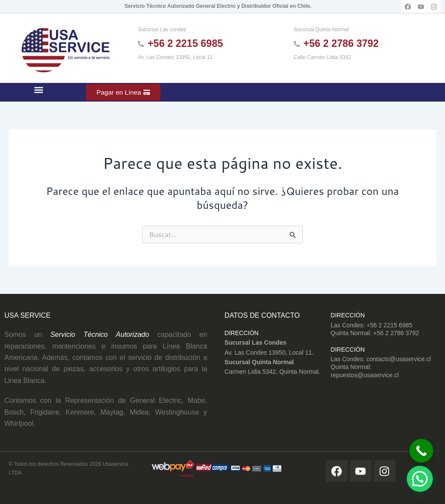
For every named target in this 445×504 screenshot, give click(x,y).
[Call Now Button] (418, 449)
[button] (39, 90)
